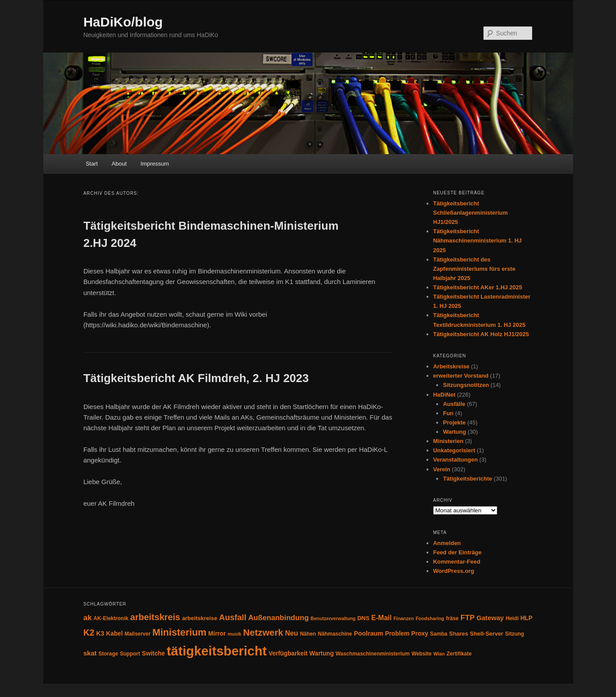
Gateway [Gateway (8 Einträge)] (490, 618)
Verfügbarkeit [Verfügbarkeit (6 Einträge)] (288, 653)
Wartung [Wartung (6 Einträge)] (322, 653)
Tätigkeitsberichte (467, 479)
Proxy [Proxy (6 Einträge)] (419, 634)
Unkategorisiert (454, 450)
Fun (448, 413)
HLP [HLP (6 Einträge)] (526, 618)
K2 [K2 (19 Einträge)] (89, 633)
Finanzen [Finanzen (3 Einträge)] (404, 618)
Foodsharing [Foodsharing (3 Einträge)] (430, 618)
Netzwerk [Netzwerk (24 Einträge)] (263, 632)
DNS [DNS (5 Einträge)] (363, 618)
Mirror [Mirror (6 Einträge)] (217, 634)
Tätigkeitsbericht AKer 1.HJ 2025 (478, 287)
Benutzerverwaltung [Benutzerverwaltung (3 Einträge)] (333, 618)
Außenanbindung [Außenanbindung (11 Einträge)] (278, 618)
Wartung (454, 432)
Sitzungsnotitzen (466, 385)
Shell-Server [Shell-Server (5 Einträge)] (486, 634)
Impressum (155, 164)
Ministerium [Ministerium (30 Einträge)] (179, 632)
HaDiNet (444, 395)
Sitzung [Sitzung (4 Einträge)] (515, 634)
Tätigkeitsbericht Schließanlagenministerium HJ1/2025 (471, 213)
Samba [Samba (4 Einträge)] (439, 634)
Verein (442, 469)
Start (92, 164)
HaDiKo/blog (123, 22)
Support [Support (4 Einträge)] (130, 654)
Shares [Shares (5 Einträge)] (459, 634)
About (119, 164)
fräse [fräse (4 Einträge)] (452, 618)
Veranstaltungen (455, 460)
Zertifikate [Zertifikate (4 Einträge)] (459, 654)
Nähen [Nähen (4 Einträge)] (308, 634)
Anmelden (447, 543)
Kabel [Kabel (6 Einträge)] (114, 634)
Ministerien (448, 441)
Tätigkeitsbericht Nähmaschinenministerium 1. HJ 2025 (478, 241)
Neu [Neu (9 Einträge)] (292, 633)
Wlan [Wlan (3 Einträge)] (439, 654)
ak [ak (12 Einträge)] (88, 618)
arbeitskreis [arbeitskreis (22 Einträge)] (155, 617)
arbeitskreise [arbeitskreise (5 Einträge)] (200, 618)
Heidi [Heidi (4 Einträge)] (512, 618)
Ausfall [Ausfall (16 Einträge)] (233, 617)
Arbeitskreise (451, 366)
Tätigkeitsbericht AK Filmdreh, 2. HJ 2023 (196, 378)
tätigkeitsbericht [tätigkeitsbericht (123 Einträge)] (217, 651)
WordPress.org (454, 571)
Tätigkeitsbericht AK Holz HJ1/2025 (481, 334)
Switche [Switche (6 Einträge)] (153, 653)
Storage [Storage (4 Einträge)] (108, 654)
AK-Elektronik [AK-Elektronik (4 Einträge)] (111, 618)
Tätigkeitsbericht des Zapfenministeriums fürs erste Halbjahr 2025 (474, 269)
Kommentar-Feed (457, 562)
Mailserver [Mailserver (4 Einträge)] (138, 634)
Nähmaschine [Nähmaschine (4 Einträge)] (335, 634)
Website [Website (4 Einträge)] (421, 654)
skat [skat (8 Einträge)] (90, 653)
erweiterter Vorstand (461, 376)
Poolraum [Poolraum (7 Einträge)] (368, 633)
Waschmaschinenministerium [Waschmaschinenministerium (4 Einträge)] (373, 654)
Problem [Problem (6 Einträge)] (397, 634)
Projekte (454, 422)
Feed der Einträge (457, 552)
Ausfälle (454, 404)
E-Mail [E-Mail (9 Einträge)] (382, 618)
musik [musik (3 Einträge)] (235, 634)
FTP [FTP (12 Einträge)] (468, 618)
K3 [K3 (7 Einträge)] (100, 633)
